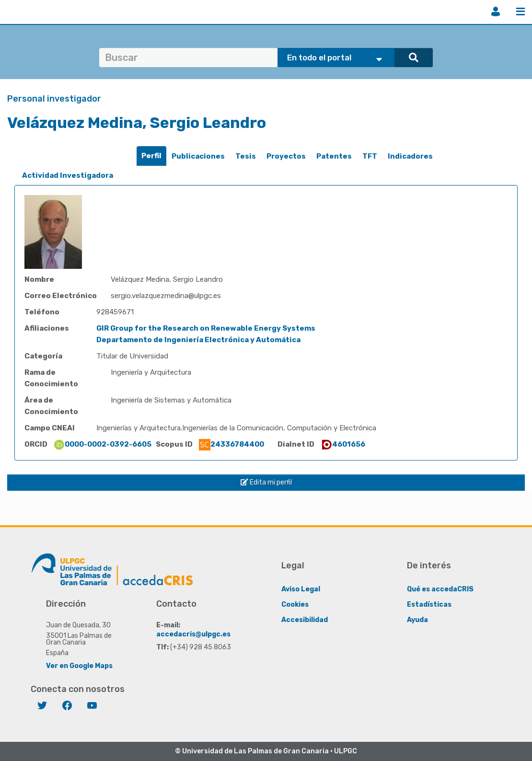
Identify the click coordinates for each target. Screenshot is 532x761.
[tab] (151, 156)
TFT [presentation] (370, 156)
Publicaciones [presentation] (198, 156)
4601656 (343, 444)
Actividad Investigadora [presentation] (68, 175)
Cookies (295, 605)
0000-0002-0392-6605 (102, 444)
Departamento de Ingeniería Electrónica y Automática (198, 340)
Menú (520, 12)
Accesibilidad (305, 620)
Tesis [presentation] (246, 156)
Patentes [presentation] (334, 156)
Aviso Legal (301, 589)
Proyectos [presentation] (286, 156)
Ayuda (417, 620)
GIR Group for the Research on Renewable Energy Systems (206, 328)
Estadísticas (429, 605)
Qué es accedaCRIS (440, 589)
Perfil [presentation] (151, 156)
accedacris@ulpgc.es (193, 634)
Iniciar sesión (496, 12)
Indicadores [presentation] (410, 156)
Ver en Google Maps (79, 666)
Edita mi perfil (266, 482)
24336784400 (231, 444)
